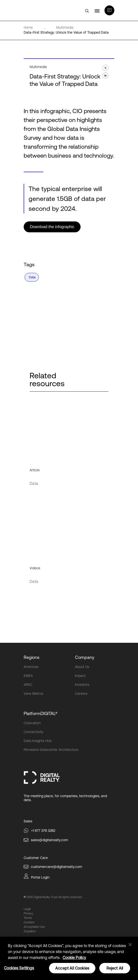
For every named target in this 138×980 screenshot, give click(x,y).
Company (85, 657)
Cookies (29, 922)
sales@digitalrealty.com (49, 840)
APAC (28, 685)
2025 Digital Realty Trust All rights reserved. (54, 897)
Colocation (32, 723)
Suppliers (30, 931)
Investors (82, 685)
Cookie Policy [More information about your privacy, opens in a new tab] (74, 957)
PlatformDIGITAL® (41, 713)
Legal (27, 909)
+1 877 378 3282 (43, 831)
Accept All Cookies (72, 968)
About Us (82, 667)
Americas (31, 667)
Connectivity (34, 732)
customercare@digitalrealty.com (56, 867)
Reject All (115, 968)
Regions (32, 657)
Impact (80, 676)
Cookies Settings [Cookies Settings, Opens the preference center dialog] (19, 968)
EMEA (28, 676)
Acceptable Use (34, 927)
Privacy (28, 913)
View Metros (34, 693)
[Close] (130, 945)
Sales (28, 821)
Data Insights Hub (38, 741)
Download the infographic (52, 227)
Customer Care (36, 858)
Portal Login (40, 877)
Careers (81, 693)
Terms (28, 918)
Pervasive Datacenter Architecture (51, 750)
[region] (69, 958)
